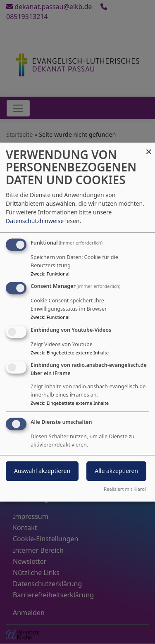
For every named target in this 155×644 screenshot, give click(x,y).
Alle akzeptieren (116, 471)
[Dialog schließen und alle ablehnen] (149, 148)
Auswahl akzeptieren (42, 471)
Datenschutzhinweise (35, 221)
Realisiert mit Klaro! (125, 489)
